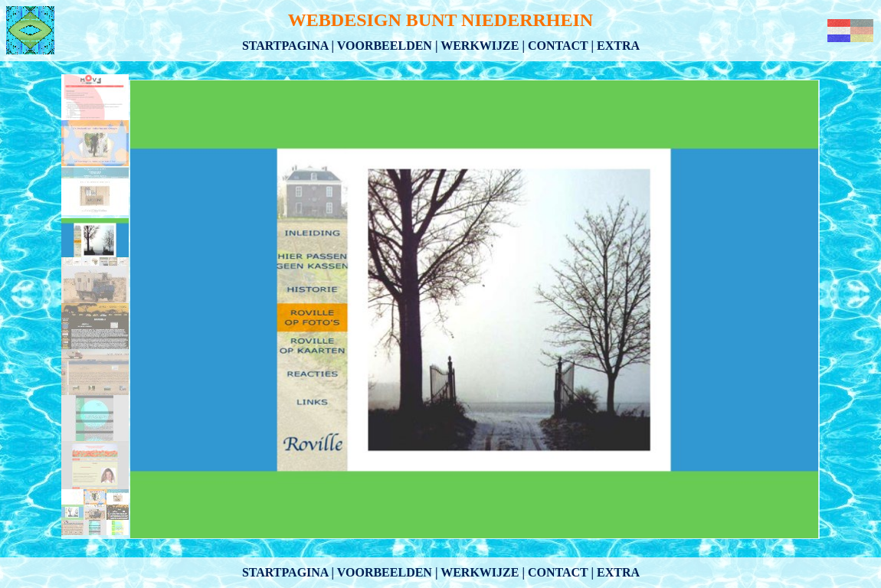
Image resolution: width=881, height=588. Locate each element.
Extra (618, 46)
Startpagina (285, 46)
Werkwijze (480, 46)
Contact (558, 46)
